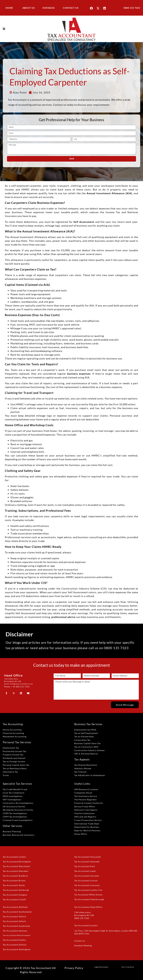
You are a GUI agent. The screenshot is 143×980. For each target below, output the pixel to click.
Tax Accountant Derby (14, 885)
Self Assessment (84, 222)
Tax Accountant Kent (85, 866)
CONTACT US (71, 8)
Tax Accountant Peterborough (89, 899)
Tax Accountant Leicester (87, 876)
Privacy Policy (74, 968)
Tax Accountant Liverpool (87, 885)
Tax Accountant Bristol (14, 881)
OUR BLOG (49, 8)
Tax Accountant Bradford (15, 876)
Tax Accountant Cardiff (14, 899)
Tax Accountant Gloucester (88, 857)
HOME (9, 8)
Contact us (80, 941)
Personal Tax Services (17, 742)
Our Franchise (128, 967)
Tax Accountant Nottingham (17, 949)
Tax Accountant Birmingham (17, 862)
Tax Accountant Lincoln (86, 881)
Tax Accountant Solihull (15, 945)
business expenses (79, 374)
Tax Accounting (13, 724)
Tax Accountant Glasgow (15, 895)
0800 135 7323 (132, 8)
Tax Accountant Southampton (17, 912)
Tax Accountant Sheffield (15, 907)
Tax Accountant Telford (14, 916)
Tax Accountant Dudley (14, 940)
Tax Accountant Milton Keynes (88, 895)
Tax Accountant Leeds (85, 871)
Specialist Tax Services (17, 784)
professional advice (63, 617)
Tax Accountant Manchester (17, 866)
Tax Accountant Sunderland (16, 926)
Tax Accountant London (14, 857)
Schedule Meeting (83, 945)
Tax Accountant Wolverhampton (17, 935)
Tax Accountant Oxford (14, 921)
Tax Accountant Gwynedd (87, 862)
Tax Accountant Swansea (15, 931)
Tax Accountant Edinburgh (16, 890)
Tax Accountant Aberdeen (16, 871)
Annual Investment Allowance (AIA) (109, 193)
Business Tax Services (88, 724)
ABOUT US (29, 8)
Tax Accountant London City (88, 890)
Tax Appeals (82, 759)
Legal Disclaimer (101, 967)
